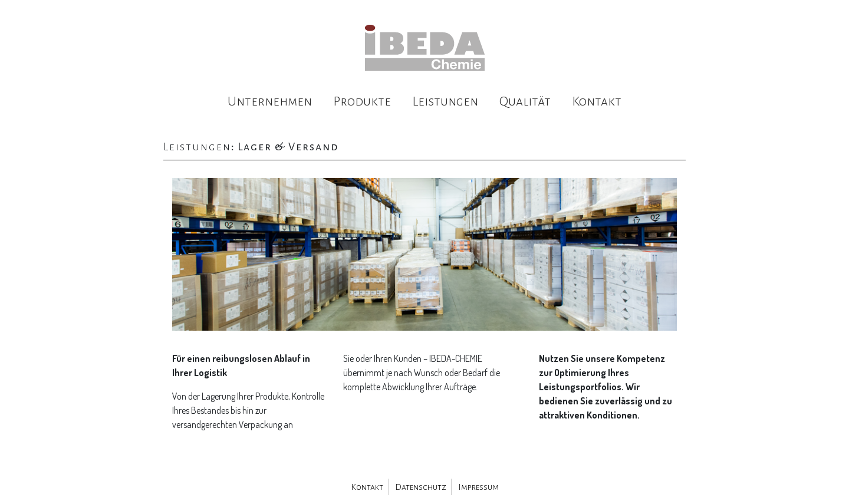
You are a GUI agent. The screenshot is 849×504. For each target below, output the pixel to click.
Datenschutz (421, 487)
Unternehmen (270, 101)
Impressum (478, 487)
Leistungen (445, 101)
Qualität (525, 101)
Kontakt (597, 101)
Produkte (362, 101)
